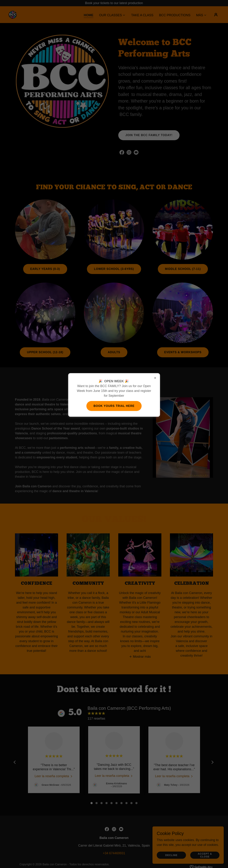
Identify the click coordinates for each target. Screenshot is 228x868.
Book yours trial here (114, 406)
